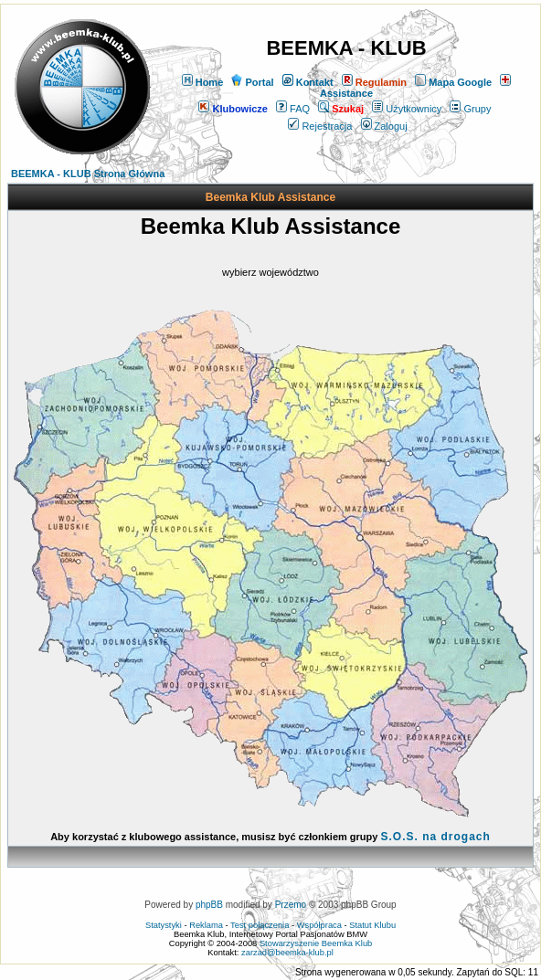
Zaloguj (384, 126)
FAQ (293, 109)
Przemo (291, 905)
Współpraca (319, 925)
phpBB (209, 905)
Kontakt (308, 82)
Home (203, 82)
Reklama (206, 925)
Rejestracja (320, 126)
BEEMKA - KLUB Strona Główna (88, 174)
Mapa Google (453, 82)
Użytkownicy (407, 109)
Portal (252, 82)
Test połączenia (260, 925)
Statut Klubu (372, 925)
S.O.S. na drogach (435, 837)
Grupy (470, 109)
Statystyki (164, 925)
